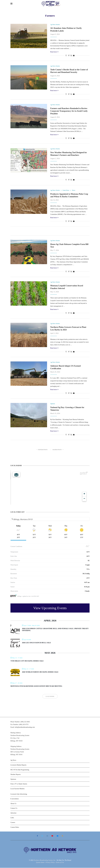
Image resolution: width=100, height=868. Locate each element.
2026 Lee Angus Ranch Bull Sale (36, 643)
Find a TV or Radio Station (19, 784)
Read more (54, 52)
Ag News (13, 760)
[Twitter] (42, 836)
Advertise (13, 813)
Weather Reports (16, 775)
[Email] (58, 836)
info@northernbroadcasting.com (25, 727)
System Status (40, 863)
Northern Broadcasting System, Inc (45, 860)
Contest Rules (15, 827)
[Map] (50, 487)
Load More (50, 697)
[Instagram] (47, 836)
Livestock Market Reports (18, 765)
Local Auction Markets (17, 789)
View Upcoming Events (50, 608)
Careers (13, 823)
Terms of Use (60, 863)
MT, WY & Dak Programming (20, 770)
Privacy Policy (50, 863)
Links (12, 818)
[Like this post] (66, 56)
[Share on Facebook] (69, 56)
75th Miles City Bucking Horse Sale (27, 661)
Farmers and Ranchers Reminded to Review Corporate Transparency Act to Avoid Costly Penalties (69, 111)
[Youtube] (52, 836)
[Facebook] (37, 836)
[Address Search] (50, 519)
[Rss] (62, 836)
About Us (13, 804)
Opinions (13, 779)
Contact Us (14, 808)
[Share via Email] (74, 56)
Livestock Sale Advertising (19, 794)
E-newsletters (15, 799)
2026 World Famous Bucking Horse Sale (40, 672)
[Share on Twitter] (71, 55)
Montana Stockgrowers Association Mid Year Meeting (36, 686)
